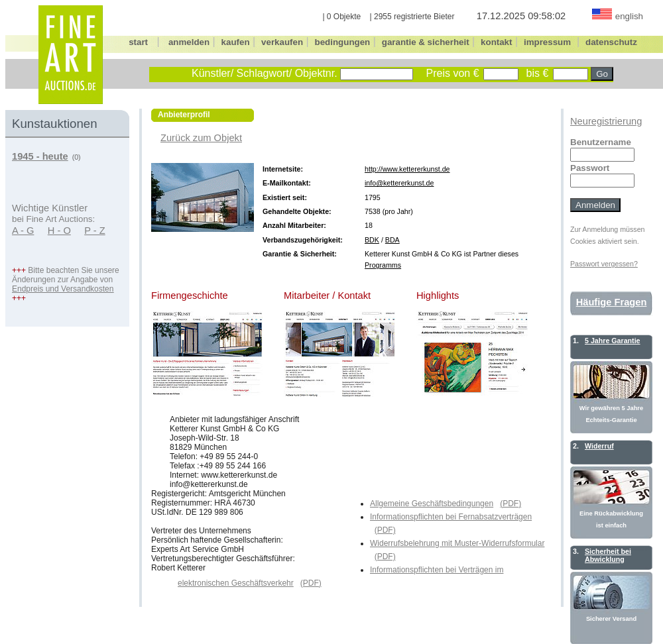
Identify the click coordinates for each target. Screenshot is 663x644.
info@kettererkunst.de (399, 183)
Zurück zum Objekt (201, 138)
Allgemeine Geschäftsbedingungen (432, 504)
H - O (59, 231)
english (629, 16)
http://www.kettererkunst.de (407, 169)
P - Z (95, 231)
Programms (383, 265)
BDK (372, 240)
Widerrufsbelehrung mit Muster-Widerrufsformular (457, 543)
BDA (392, 240)
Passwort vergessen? (604, 264)
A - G (23, 231)
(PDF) (511, 504)
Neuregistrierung (606, 121)
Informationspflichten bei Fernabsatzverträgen (451, 517)
